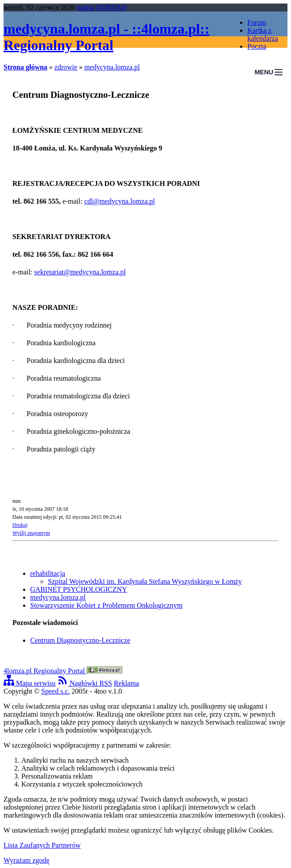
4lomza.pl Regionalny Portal (63, 671)
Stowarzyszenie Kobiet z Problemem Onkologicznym (106, 605)
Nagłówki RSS (85, 683)
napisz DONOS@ (102, 7)
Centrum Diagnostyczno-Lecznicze (80, 640)
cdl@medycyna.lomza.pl (120, 201)
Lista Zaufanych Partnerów (42, 845)
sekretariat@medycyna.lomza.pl (80, 272)
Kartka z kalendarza (262, 34)
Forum (257, 22)
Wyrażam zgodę (26, 860)
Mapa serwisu (29, 683)
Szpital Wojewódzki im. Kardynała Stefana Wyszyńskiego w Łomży (145, 581)
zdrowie (66, 67)
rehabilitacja (48, 573)
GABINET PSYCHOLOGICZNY (79, 589)
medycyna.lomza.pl (112, 67)
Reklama (126, 683)
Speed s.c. (55, 691)
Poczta (257, 46)
